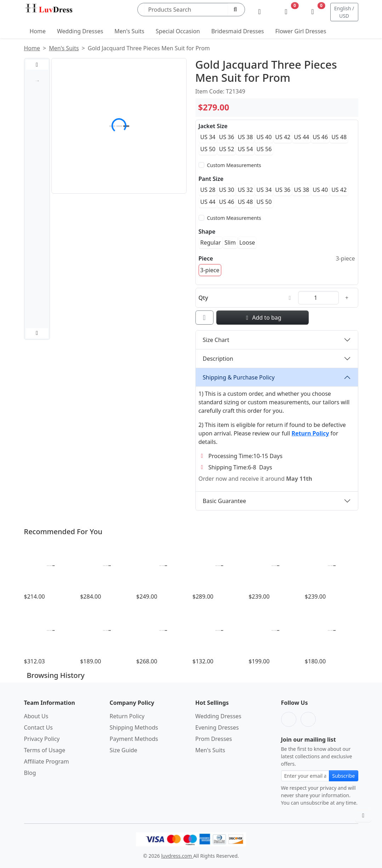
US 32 (245, 190)
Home (38, 31)
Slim (230, 242)
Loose (247, 242)
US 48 (339, 137)
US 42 (283, 137)
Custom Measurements (234, 165)
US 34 (208, 137)
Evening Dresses (217, 727)
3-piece (210, 270)
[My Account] (260, 12)
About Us (36, 716)
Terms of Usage (45, 750)
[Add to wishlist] (204, 318)
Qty (203, 298)
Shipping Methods (134, 727)
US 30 (226, 190)
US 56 (264, 149)
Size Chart (216, 340)
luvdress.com (177, 856)
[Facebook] (289, 719)
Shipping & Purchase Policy (239, 377)
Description (218, 359)
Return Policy (127, 716)
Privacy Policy (42, 739)
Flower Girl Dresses (301, 31)
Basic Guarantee (225, 501)
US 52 (226, 149)
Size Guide (124, 750)
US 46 (320, 137)
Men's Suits (129, 31)
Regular (211, 242)
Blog (30, 773)
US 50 (208, 149)
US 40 (264, 137)
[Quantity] (318, 298)
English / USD (344, 12)
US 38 (245, 137)
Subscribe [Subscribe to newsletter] (343, 776)
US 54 (245, 149)
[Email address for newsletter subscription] (305, 776)
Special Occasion (178, 31)
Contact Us (38, 727)
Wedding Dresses (80, 31)
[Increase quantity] (347, 298)
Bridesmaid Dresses (238, 31)
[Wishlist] (286, 12)
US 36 (226, 137)
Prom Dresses (214, 739)
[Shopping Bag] (313, 12)
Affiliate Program (47, 761)
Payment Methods (134, 739)
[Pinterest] (308, 719)
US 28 (208, 190)
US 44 (301, 137)
